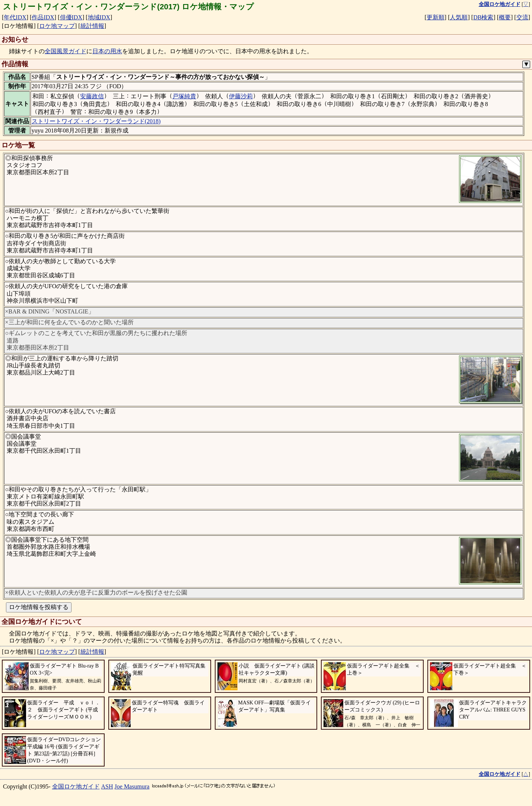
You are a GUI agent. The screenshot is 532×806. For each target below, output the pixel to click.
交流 (522, 17)
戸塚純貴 (184, 96)
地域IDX (99, 17)
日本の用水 (107, 51)
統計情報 (92, 26)
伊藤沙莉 (241, 96)
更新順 (436, 17)
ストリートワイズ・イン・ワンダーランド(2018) (96, 121)
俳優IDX (71, 17)
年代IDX (15, 17)
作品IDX (43, 17)
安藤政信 (92, 96)
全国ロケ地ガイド (76, 786)
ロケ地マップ (57, 26)
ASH (107, 786)
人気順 (459, 17)
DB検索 (483, 17)
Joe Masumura (132, 786)
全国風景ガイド (66, 51)
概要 (505, 17)
